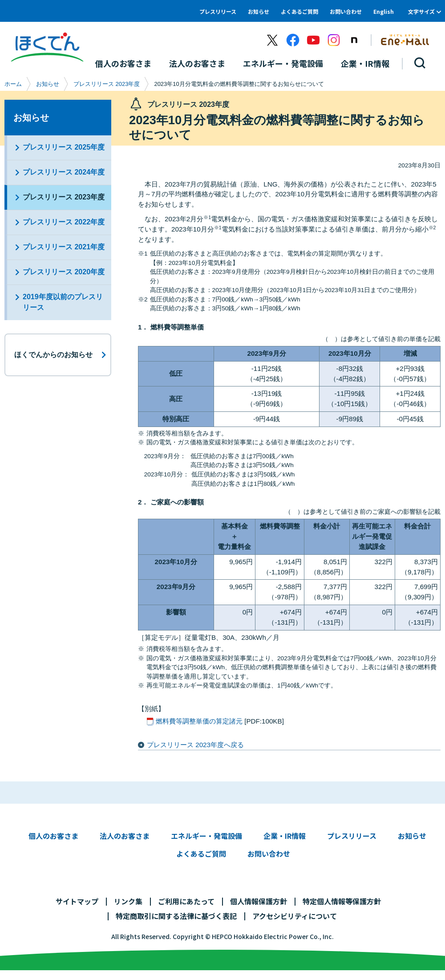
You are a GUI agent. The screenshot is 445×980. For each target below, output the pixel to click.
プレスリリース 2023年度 (107, 84)
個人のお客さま (53, 836)
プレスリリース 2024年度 (64, 172)
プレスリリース (218, 11)
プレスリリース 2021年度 (64, 247)
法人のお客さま (125, 836)
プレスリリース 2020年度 (64, 272)
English (384, 11)
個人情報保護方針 (259, 901)
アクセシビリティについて (295, 916)
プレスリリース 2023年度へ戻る (195, 745)
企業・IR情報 (285, 836)
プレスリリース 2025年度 (64, 147)
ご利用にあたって (186, 901)
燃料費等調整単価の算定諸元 (199, 721)
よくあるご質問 (299, 11)
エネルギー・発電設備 (206, 836)
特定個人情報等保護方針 (342, 901)
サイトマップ (77, 901)
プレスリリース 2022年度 (64, 222)
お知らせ (259, 11)
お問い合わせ (346, 11)
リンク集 (128, 901)
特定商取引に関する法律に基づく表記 (176, 916)
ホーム (13, 84)
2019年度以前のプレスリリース (63, 302)
